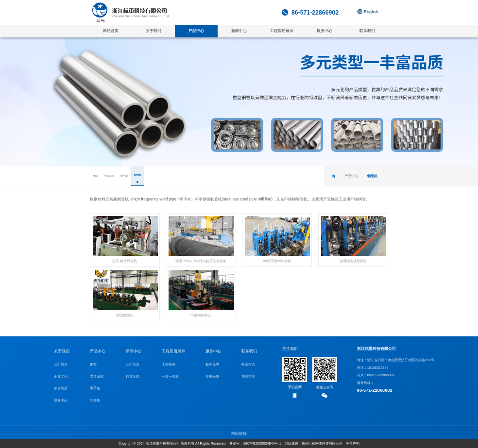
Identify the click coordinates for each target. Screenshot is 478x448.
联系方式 (248, 365)
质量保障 (212, 377)
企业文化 (61, 377)
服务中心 (213, 351)
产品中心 (98, 351)
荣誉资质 (61, 388)
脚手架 (95, 388)
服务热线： (396, 388)
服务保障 (212, 365)
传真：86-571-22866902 (376, 375)
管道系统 (97, 377)
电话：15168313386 (373, 368)
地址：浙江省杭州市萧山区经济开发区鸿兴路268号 (396, 360)
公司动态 (133, 365)
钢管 (93, 365)
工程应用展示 (173, 351)
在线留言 (248, 377)
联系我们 (249, 351)
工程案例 (169, 365)
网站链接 (239, 434)
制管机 (95, 400)
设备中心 (61, 400)
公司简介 (61, 365)
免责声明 (353, 444)
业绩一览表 (170, 377)
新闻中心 (134, 351)
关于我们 (62, 351)
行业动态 (133, 377)
